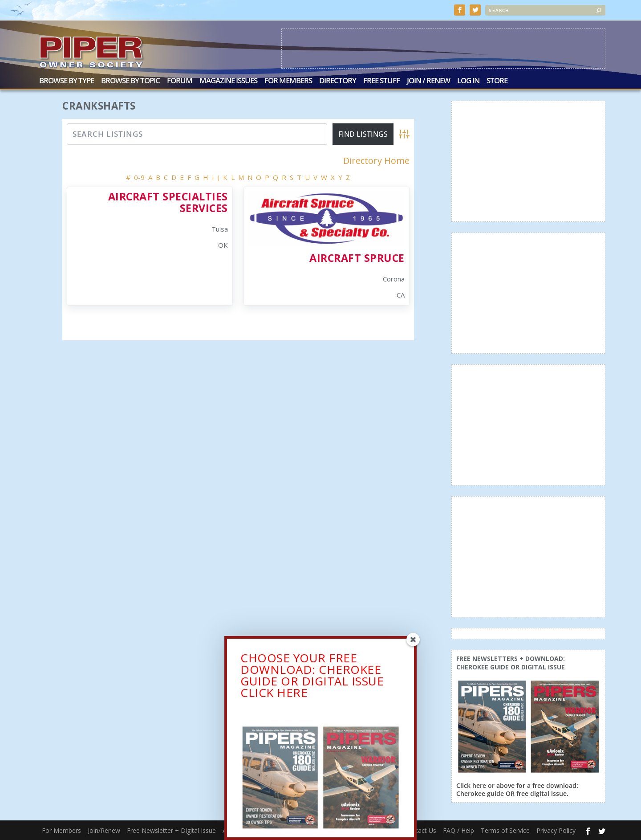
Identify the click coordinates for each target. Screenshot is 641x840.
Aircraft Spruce (357, 258)
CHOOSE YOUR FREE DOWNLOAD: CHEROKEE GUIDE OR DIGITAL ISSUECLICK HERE (312, 677)
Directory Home (376, 161)
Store (497, 81)
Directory (338, 81)
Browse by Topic (130, 81)
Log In (468, 81)
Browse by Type (67, 81)
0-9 (139, 177)
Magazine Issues (228, 81)
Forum (180, 81)
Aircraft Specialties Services (168, 202)
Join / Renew (428, 81)
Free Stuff (381, 81)
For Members (288, 81)
